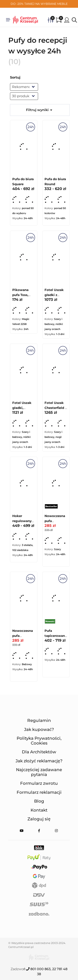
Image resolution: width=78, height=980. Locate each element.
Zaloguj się (39, 819)
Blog (39, 801)
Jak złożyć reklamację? (39, 761)
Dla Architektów (39, 752)
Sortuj (15, 77)
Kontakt (39, 810)
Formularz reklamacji (39, 792)
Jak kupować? (39, 729)
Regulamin (39, 720)
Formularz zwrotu (39, 783)
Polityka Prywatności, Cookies (39, 741)
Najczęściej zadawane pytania (39, 772)
